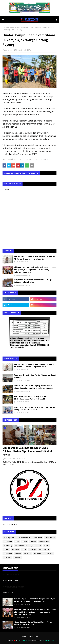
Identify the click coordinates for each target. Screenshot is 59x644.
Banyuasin (49, 553)
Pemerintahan (44, 542)
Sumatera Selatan (21, 546)
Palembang (8, 546)
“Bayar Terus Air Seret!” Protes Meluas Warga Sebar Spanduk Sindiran (33, 281)
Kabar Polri (18, 159)
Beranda (6, 28)
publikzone (8, 50)
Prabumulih (38, 538)
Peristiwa (16, 549)
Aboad (10, 159)
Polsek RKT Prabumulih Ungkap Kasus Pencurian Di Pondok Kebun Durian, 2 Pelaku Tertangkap (34, 387)
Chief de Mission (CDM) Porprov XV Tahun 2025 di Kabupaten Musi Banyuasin (34, 408)
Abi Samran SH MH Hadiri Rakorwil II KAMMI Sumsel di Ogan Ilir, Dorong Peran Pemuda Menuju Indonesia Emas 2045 (35, 270)
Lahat (24, 549)
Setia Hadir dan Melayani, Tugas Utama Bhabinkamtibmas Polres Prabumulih (31, 398)
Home (24, 636)
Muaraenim (38, 553)
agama (33, 546)
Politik (46, 546)
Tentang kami (33, 636)
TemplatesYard (23, 640)
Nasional (17, 557)
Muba (17, 542)
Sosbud (6, 549)
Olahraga (32, 549)
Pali (40, 546)
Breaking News (9, 538)
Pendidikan (8, 553)
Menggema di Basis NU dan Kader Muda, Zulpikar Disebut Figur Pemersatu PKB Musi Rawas (27, 451)
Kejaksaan (7, 557)
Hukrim (25, 542)
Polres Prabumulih (16, 28)
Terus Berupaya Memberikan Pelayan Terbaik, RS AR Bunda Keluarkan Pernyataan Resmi (35, 258)
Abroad (33, 542)
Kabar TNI (28, 553)
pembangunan (44, 549)
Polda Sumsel (28, 159)
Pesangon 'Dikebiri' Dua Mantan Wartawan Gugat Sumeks (35, 376)
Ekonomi (18, 553)
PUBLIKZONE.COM (48, 640)
